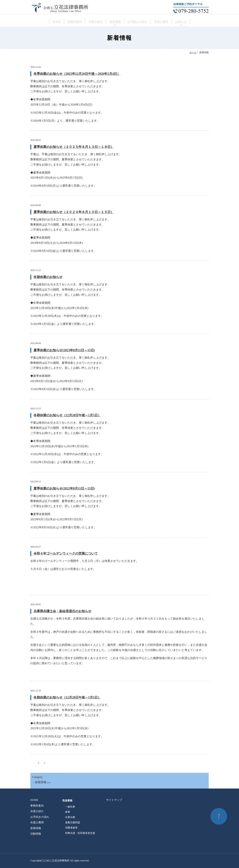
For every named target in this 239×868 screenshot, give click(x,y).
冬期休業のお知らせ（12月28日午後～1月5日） (67, 415)
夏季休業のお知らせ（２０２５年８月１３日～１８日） (74, 147)
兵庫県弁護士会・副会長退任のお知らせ (62, 611)
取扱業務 (115, 22)
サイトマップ (114, 800)
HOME (42, 22)
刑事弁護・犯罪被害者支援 (80, 833)
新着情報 (41, 782)
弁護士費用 (171, 22)
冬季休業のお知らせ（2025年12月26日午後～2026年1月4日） (77, 74)
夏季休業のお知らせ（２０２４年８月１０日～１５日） (74, 212)
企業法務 (70, 817)
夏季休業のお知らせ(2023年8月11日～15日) (64, 350)
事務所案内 (65, 22)
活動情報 (36, 834)
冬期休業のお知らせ (48, 277)
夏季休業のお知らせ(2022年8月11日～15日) (64, 488)
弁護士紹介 (91, 22)
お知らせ (195, 22)
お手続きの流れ (142, 22)
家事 (68, 812)
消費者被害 (71, 828)
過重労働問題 (73, 823)
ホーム (193, 52)
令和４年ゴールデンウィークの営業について (66, 553)
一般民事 (70, 807)
